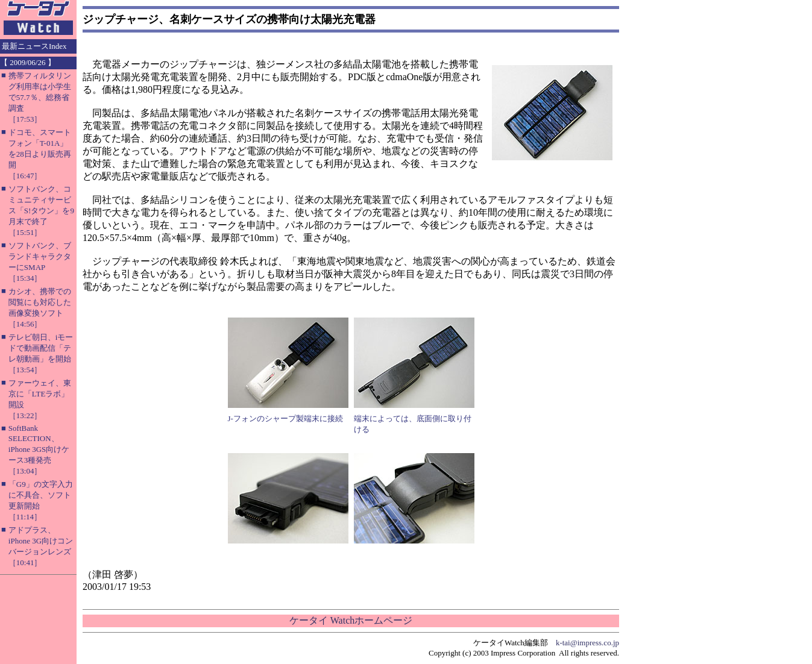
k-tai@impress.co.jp (587, 643)
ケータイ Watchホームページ (351, 620)
